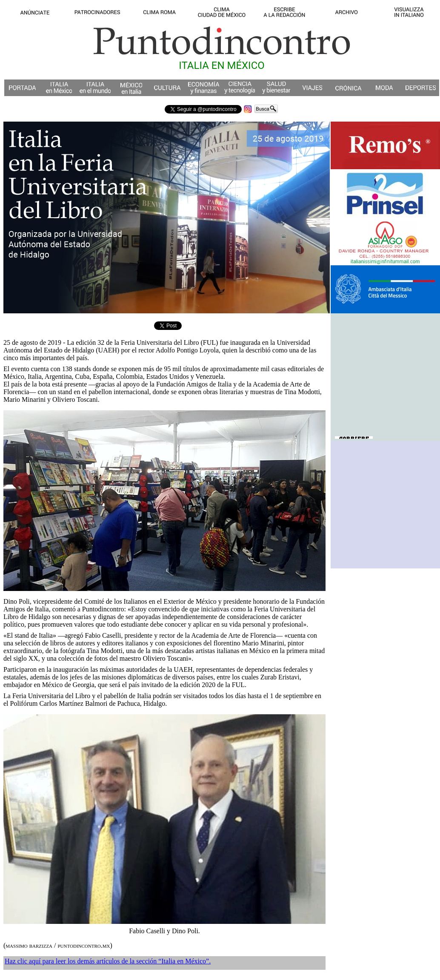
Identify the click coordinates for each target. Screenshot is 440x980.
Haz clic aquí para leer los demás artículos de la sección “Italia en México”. (108, 961)
